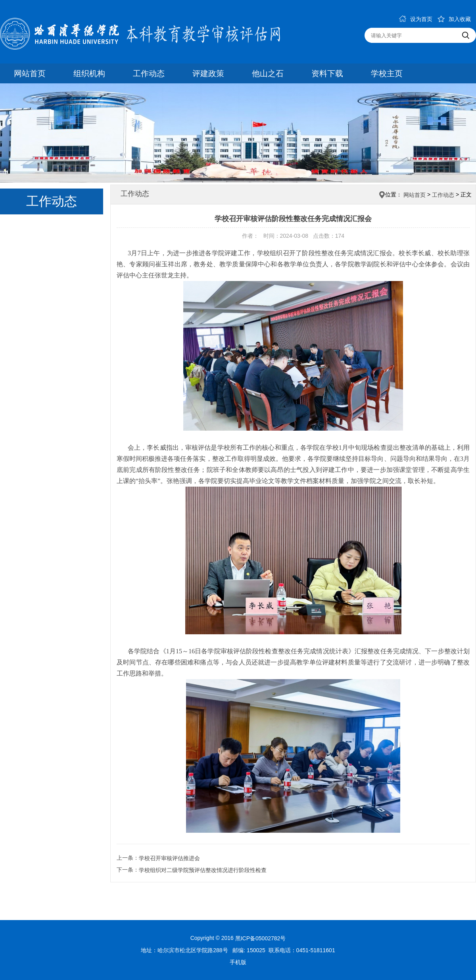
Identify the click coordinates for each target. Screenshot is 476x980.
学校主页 (387, 73)
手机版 (238, 962)
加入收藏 (454, 19)
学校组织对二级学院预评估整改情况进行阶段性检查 (203, 870)
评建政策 (208, 73)
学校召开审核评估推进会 (169, 858)
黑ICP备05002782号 (261, 938)
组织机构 (89, 73)
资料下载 (327, 73)
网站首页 (30, 73)
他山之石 (268, 73)
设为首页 (416, 19)
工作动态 (149, 73)
